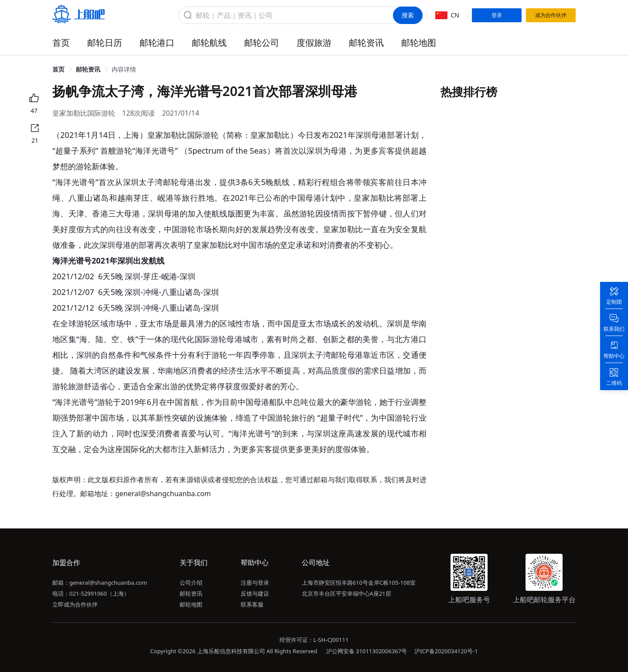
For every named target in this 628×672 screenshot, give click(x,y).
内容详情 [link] (124, 69)
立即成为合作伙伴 (75, 604)
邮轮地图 (419, 43)
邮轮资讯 (366, 43)
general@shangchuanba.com (108, 583)
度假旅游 (314, 43)
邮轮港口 (157, 43)
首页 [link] (58, 69)
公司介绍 (191, 583)
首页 (61, 43)
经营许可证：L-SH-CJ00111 (314, 640)
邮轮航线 (209, 43)
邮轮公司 (262, 43)
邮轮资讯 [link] (88, 69)
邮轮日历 (105, 43)
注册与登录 (255, 583)
